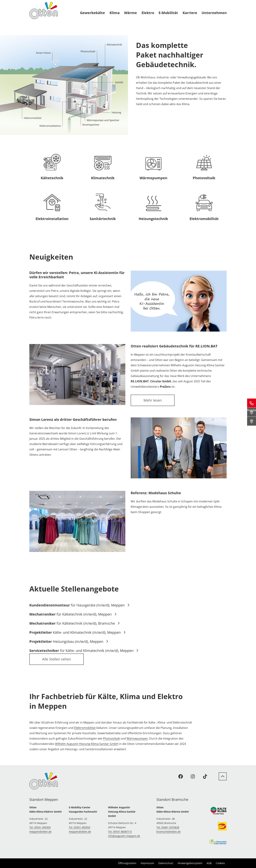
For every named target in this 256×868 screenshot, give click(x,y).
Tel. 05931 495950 (40, 827)
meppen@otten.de (40, 832)
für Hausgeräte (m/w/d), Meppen (79, 605)
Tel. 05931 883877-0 (120, 832)
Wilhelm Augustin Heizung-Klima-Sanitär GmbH (87, 744)
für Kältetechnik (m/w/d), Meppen (73, 614)
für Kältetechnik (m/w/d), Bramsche (75, 623)
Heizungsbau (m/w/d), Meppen (69, 641)
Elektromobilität (85, 728)
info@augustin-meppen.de (124, 836)
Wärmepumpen (137, 738)
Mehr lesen (153, 400)
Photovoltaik (111, 738)
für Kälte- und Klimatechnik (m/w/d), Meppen (84, 651)
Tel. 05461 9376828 (168, 827)
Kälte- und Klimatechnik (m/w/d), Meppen (78, 632)
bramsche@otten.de (169, 832)
